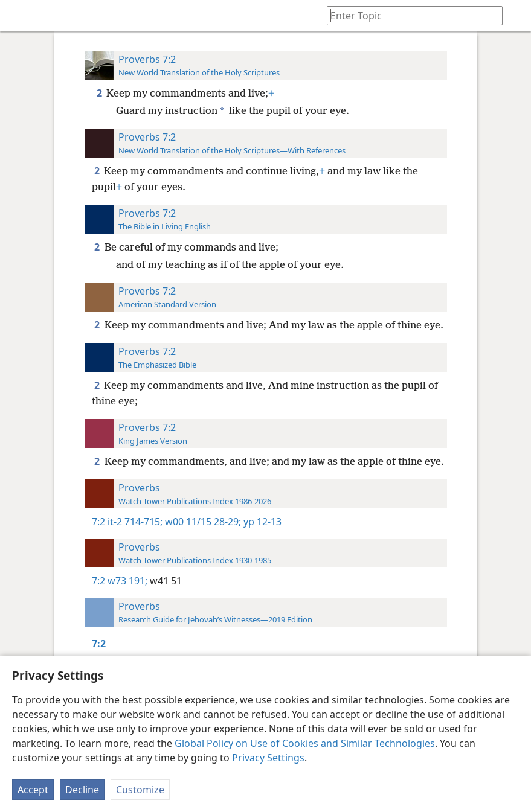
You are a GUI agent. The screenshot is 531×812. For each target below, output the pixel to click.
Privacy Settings (268, 758)
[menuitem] (18, 16)
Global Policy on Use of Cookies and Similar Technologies (305, 743)
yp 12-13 (261, 522)
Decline (82, 790)
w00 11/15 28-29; (202, 522)
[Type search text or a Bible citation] (409, 15)
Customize (140, 790)
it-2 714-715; (135, 522)
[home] (18, 16)
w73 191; (127, 581)
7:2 (98, 522)
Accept (33, 790)
